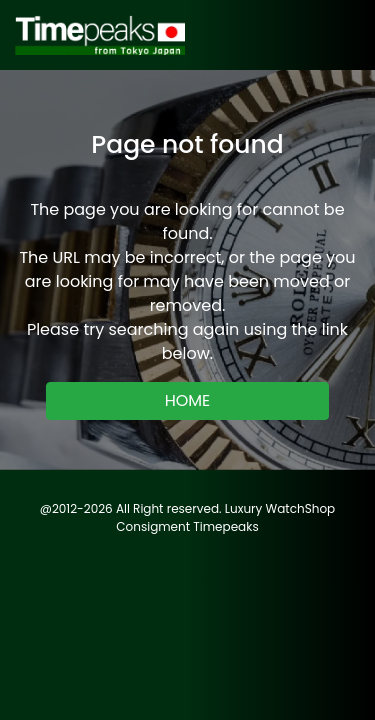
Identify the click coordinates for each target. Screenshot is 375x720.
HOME (188, 400)
